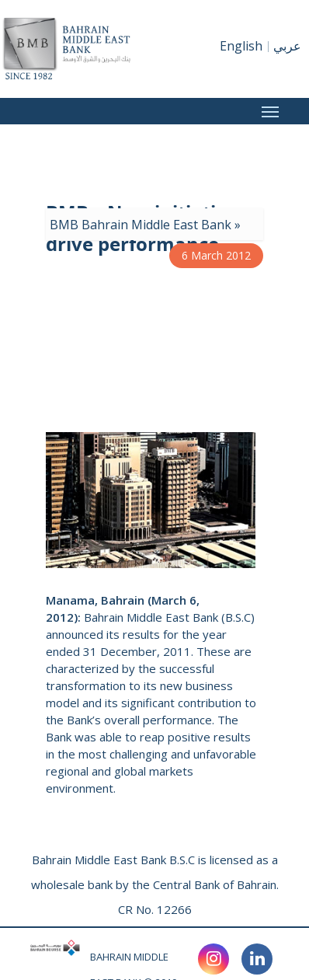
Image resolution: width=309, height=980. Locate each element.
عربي (287, 46)
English (241, 46)
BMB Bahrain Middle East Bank (141, 225)
